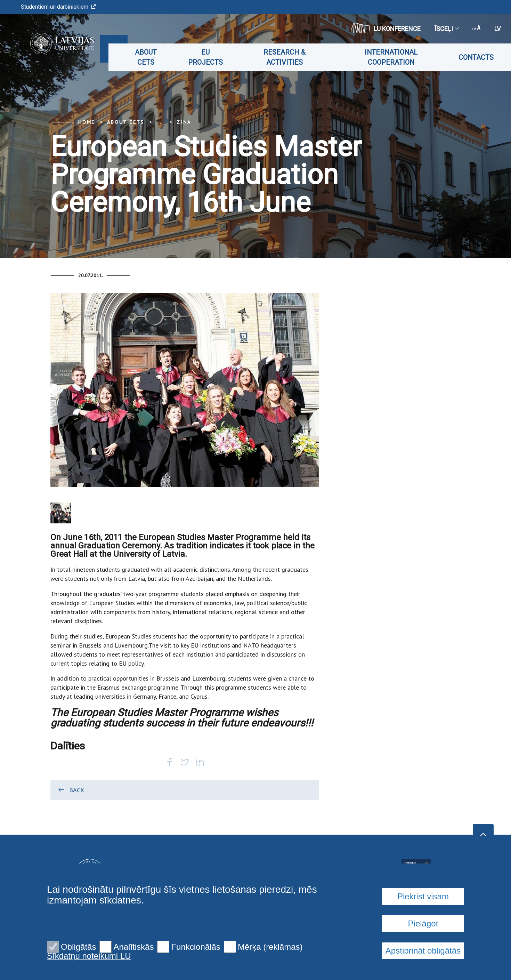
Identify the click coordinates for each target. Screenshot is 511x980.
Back (71, 790)
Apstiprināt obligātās (423, 951)
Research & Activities (287, 57)
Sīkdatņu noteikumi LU (89, 956)
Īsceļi (446, 29)
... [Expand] (160, 122)
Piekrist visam (423, 896)
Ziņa (184, 122)
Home (87, 122)
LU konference (386, 28)
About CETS (151, 57)
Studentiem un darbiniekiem (58, 7)
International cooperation (392, 57)
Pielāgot (423, 923)
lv (497, 29)
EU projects (209, 57)
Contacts (476, 57)
